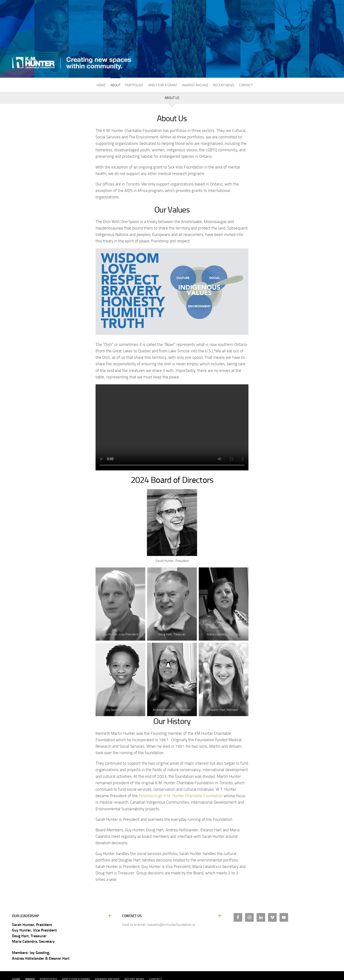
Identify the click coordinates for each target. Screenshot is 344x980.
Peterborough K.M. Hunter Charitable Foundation (181, 796)
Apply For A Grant (163, 85)
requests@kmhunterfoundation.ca (171, 925)
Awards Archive (195, 85)
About (115, 85)
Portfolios (134, 85)
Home (101, 85)
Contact (246, 85)
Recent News (224, 85)
